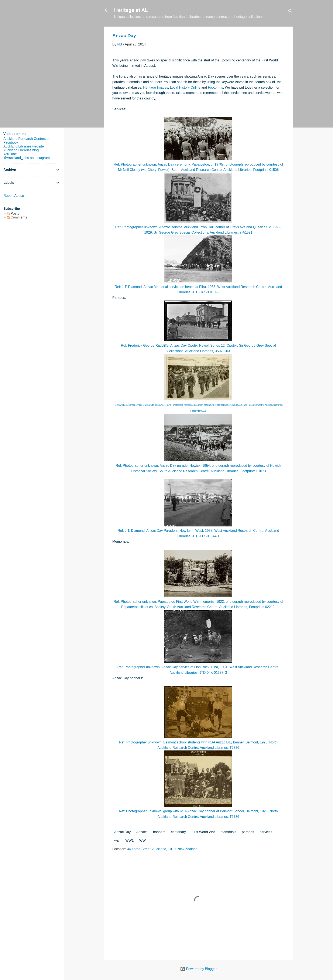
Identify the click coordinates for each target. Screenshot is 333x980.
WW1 (129, 840)
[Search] (290, 12)
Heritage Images (156, 87)
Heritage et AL (131, 10)
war (117, 840)
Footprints (215, 87)
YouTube (10, 154)
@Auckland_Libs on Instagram (27, 158)
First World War (203, 832)
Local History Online (185, 87)
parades (248, 832)
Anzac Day (122, 832)
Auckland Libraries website (24, 146)
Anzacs (142, 832)
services (266, 832)
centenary (178, 832)
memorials (228, 832)
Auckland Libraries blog (21, 150)
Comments (17, 217)
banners (159, 832)
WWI (143, 840)
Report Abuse (14, 196)
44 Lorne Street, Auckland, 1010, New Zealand (162, 849)
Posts (13, 213)
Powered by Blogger (198, 969)
